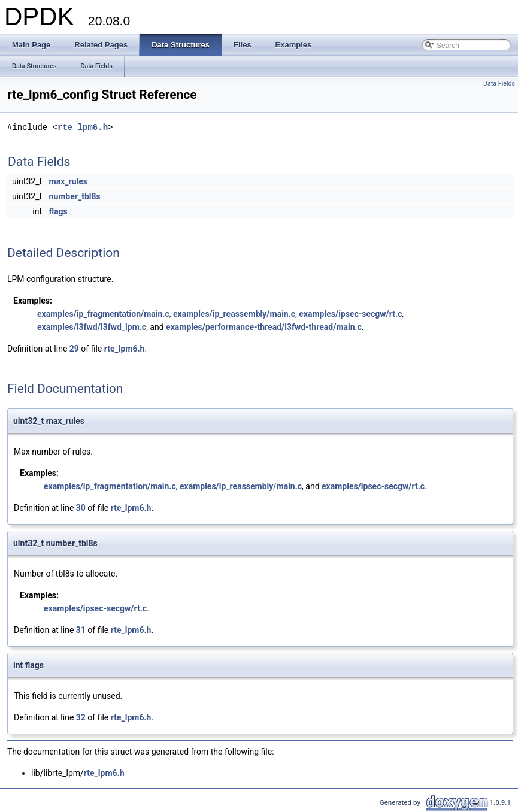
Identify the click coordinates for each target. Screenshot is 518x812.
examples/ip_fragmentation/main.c (103, 314)
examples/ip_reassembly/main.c (234, 314)
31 (81, 630)
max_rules (68, 181)
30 (81, 508)
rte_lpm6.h (83, 127)
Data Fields (499, 84)
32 (81, 717)
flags (58, 211)
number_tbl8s (75, 196)
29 (74, 349)
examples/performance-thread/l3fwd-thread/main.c (264, 327)
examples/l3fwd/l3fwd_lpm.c (92, 327)
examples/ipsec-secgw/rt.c (350, 314)
